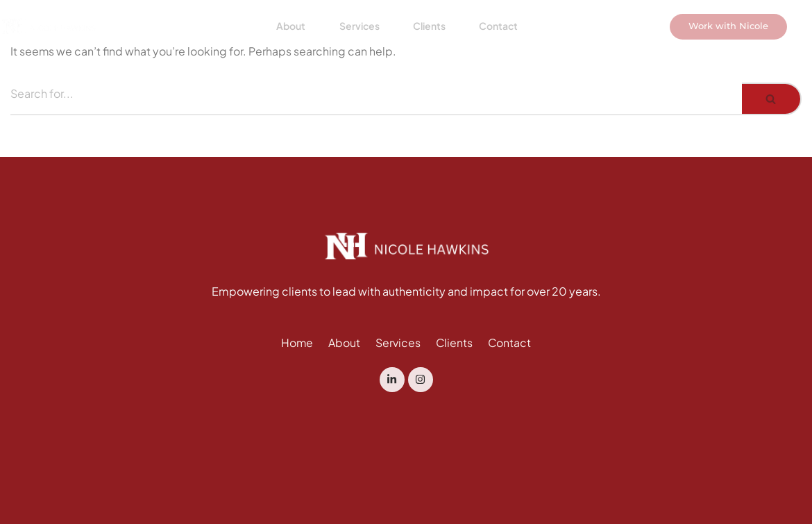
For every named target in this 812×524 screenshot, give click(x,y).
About (287, 32)
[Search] (376, 99)
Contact (498, 32)
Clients (428, 32)
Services (357, 32)
